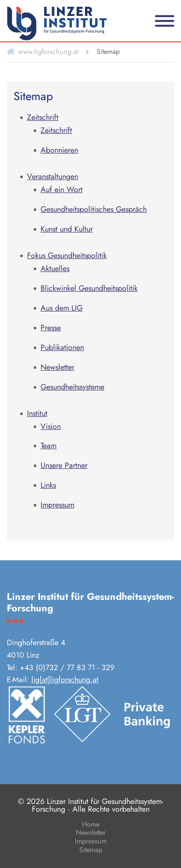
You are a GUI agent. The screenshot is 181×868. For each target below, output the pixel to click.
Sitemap (91, 850)
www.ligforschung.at (48, 52)
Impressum (91, 842)
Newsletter (91, 833)
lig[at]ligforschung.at (65, 680)
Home (91, 825)
